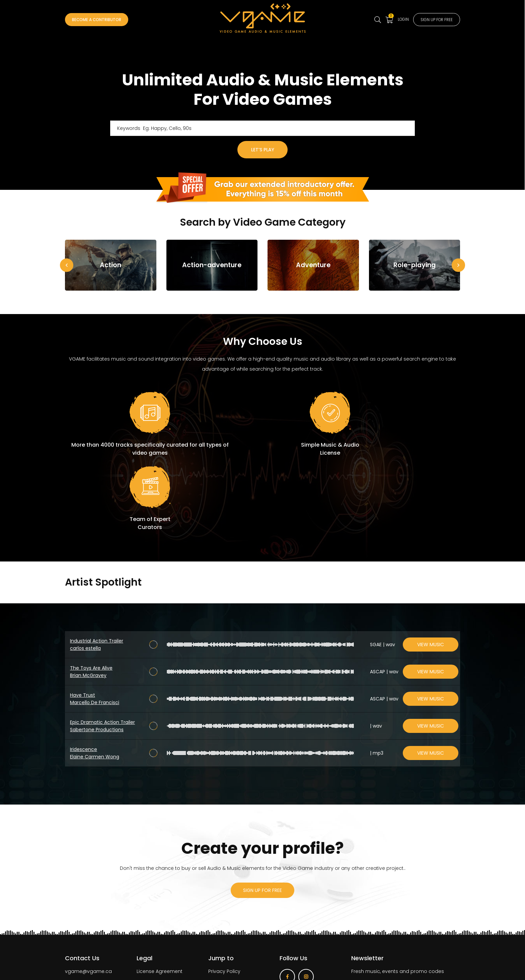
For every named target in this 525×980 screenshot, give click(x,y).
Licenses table (154, 929)
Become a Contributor (103, 20)
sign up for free (262, 814)
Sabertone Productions (97, 654)
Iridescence (84, 673)
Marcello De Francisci (95, 626)
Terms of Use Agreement (166, 907)
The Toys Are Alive (91, 592)
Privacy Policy (224, 896)
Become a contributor (235, 907)
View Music (431, 569)
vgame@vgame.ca (88, 896)
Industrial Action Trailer (97, 565)
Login (392, 19)
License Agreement (160, 896)
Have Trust (83, 619)
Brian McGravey (88, 599)
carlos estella (85, 572)
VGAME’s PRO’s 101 (157, 918)
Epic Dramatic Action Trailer (102, 646)
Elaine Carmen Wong (95, 681)
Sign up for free (432, 20)
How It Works (223, 918)
